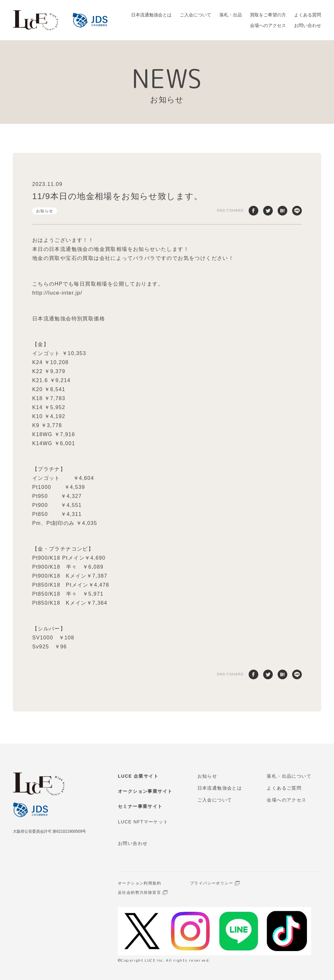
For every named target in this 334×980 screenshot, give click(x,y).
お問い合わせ (308, 25)
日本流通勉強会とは (151, 15)
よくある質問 (308, 15)
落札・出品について (289, 776)
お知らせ (45, 211)
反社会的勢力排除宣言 (139, 893)
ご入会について (196, 15)
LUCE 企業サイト (138, 776)
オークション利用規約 (139, 883)
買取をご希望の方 (268, 15)
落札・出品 (231, 15)
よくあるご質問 (284, 788)
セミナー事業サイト (140, 806)
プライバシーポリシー (212, 883)
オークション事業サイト (145, 791)
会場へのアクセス (268, 25)
